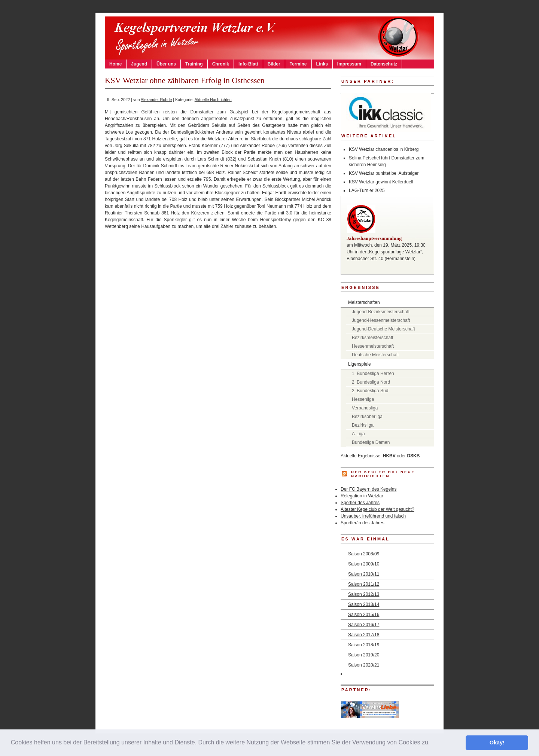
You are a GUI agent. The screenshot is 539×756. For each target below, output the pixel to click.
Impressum (349, 64)
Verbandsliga (365, 408)
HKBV (389, 456)
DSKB (413, 456)
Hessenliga (363, 399)
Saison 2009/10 (364, 564)
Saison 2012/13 (364, 594)
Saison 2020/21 (364, 665)
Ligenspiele (360, 364)
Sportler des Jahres (360, 503)
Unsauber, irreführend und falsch (373, 516)
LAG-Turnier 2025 (367, 190)
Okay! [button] (497, 743)
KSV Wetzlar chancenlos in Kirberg (384, 149)
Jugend (139, 64)
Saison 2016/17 (364, 625)
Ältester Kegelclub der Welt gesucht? (377, 509)
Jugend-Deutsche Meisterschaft (383, 329)
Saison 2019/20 (364, 655)
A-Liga (358, 434)
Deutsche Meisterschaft (375, 355)
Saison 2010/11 (364, 574)
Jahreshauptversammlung (374, 238)
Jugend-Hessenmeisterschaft (381, 320)
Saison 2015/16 (364, 615)
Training (194, 64)
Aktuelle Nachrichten (213, 100)
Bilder (274, 64)
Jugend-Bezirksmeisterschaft (381, 312)
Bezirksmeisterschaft (373, 338)
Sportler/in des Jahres (363, 523)
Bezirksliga (363, 425)
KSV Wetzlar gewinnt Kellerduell (381, 182)
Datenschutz (384, 64)
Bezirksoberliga (367, 417)
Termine (298, 64)
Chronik (221, 64)
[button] (433, 743)
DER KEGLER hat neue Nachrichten (383, 474)
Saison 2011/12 (364, 584)
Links (322, 64)
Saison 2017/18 (364, 635)
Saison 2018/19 (364, 645)
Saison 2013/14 (364, 604)
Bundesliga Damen (371, 442)
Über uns (166, 64)
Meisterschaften (364, 302)
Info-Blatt (248, 64)
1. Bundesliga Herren (373, 374)
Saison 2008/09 (364, 554)
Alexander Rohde (156, 100)
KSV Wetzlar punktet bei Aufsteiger (384, 173)
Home (115, 64)
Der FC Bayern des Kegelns (369, 489)
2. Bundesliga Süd (370, 391)
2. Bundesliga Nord (371, 382)
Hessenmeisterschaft (373, 346)
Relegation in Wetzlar (362, 496)
